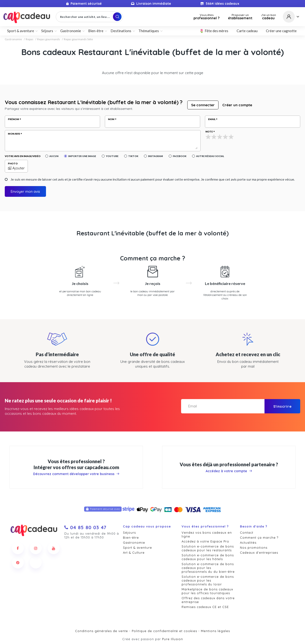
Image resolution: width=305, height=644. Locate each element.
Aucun (54, 156)
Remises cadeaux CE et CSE (205, 607)
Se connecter (203, 105)
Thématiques (149, 31)
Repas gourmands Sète (78, 39)
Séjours (47, 31)
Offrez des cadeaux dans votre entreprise (208, 600)
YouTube (112, 156)
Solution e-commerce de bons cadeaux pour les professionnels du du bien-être (208, 568)
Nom (111, 119)
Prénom (13, 119)
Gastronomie (71, 31)
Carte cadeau (247, 31)
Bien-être (96, 31)
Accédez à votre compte (229, 471)
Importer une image (82, 156)
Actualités (248, 543)
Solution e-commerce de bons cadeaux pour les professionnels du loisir (208, 580)
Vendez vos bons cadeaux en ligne (207, 534)
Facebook (180, 156)
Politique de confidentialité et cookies (164, 631)
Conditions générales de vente (102, 631)
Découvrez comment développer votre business (76, 474)
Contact (247, 532)
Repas (30, 39)
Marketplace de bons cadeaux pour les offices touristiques (207, 591)
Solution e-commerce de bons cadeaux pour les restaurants (208, 548)
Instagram (155, 156)
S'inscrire (282, 406)
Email (212, 119)
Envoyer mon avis (25, 191)
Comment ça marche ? (259, 538)
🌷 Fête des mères (214, 31)
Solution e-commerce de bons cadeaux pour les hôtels (208, 557)
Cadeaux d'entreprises (259, 553)
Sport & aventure (21, 31)
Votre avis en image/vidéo (23, 156)
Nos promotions (254, 548)
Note (209, 132)
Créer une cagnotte (281, 31)
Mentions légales (215, 631)
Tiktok (133, 156)
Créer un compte (237, 105)
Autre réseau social (210, 156)
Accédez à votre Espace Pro (205, 541)
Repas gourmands (49, 39)
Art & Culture (134, 553)
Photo (13, 163)
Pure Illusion (173, 639)
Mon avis (14, 134)
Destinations (121, 31)
